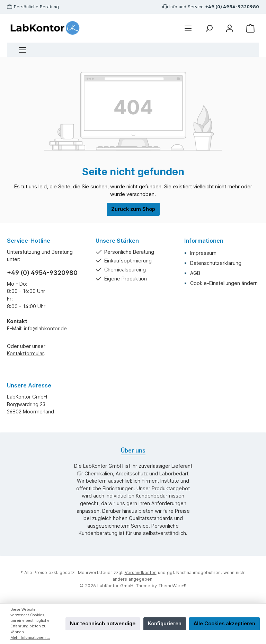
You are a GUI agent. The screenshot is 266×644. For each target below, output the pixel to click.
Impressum (203, 253)
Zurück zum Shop (133, 209)
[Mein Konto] (230, 28)
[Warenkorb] (250, 28)
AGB (195, 273)
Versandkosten (141, 573)
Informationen (204, 241)
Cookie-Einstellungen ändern (224, 283)
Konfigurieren (165, 623)
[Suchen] (209, 28)
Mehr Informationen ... (30, 638)
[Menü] (23, 50)
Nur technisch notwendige (103, 623)
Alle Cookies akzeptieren (224, 623)
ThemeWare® (172, 586)
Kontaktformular (25, 353)
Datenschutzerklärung (216, 263)
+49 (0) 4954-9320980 (232, 7)
